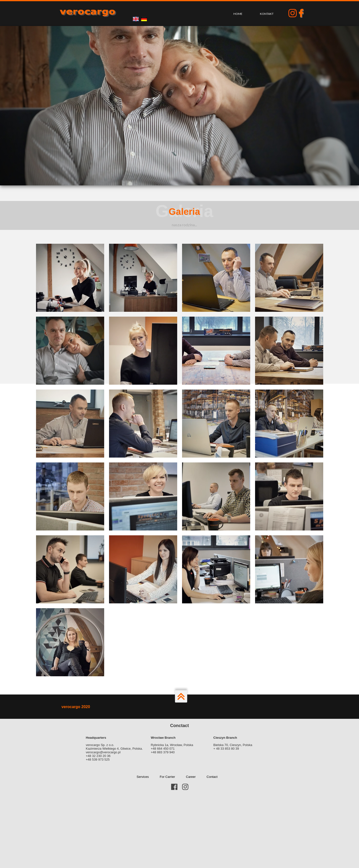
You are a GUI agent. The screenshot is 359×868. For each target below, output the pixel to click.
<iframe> (179, 832)
